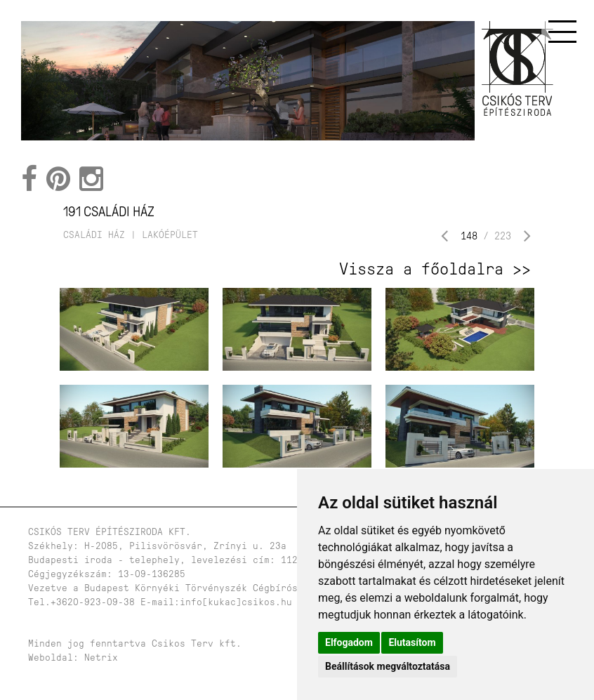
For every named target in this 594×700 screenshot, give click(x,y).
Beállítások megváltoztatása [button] (388, 666)
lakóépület (170, 235)
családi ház (94, 235)
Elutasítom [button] (412, 642)
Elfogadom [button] (349, 642)
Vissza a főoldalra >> (435, 269)
